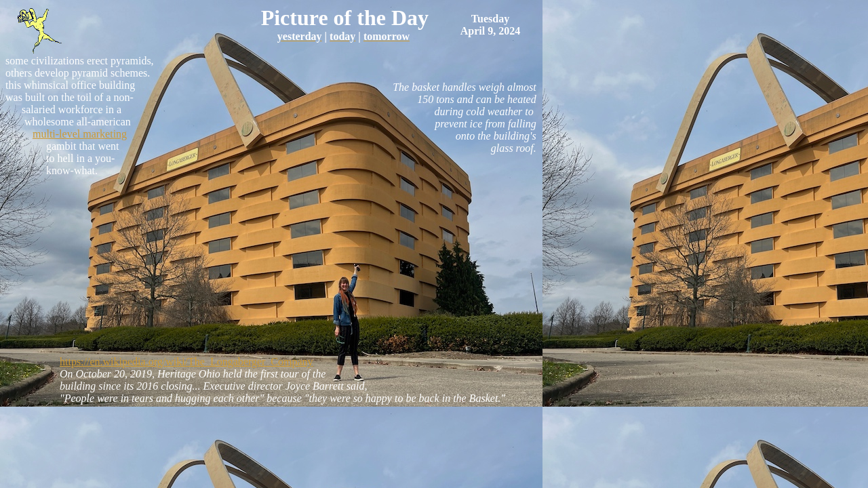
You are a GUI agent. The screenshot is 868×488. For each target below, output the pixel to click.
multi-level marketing (80, 134)
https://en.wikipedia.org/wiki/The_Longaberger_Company (186, 362)
